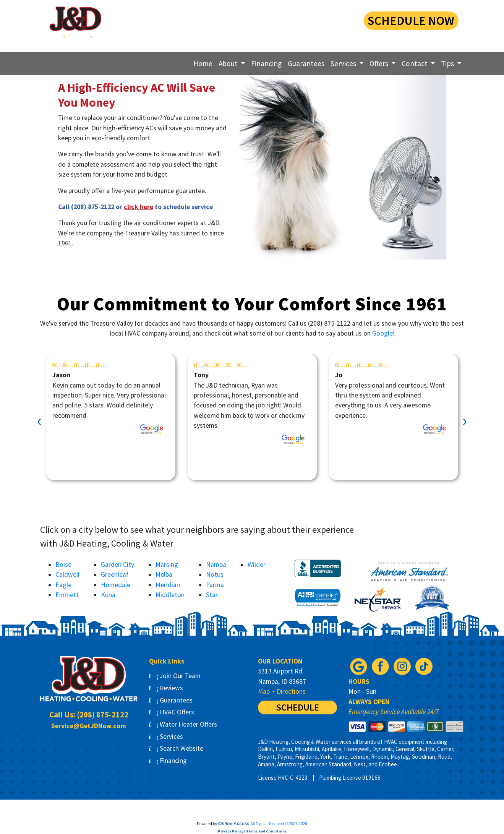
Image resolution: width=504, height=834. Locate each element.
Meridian (168, 585)
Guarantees (306, 63)
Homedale (116, 585)
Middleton (170, 595)
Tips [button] (448, 63)
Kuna (108, 595)
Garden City (117, 565)
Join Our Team (175, 676)
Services (166, 737)
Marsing (167, 565)
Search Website (176, 748)
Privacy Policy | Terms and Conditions (252, 831)
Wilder (257, 565)
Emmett (67, 595)
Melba (164, 574)
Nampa (216, 565)
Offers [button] (380, 63)
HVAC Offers (172, 712)
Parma (215, 585)
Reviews (166, 688)
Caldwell (67, 574)
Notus (215, 574)
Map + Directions (282, 691)
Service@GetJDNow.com (89, 726)
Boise (63, 565)
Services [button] (344, 63)
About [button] (229, 63)
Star (212, 595)
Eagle (63, 585)
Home (203, 63)
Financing (266, 63)
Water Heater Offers (183, 724)
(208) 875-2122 (293, 19)
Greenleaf (115, 574)
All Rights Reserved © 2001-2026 (279, 824)
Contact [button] (415, 63)
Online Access (234, 824)
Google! (383, 333)
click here (139, 207)
